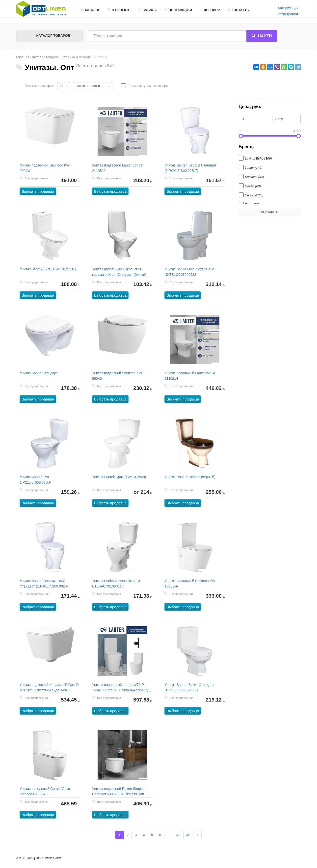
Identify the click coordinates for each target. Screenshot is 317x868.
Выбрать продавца (38, 192)
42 (178, 835)
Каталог (90, 10)
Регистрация (288, 14)
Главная (23, 57)
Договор (210, 10)
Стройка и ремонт (76, 57)
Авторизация (288, 8)
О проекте (119, 10)
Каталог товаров (45, 57)
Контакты (238, 10)
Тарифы (147, 10)
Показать (270, 212)
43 (188, 835)
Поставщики (178, 10)
